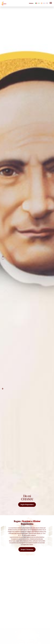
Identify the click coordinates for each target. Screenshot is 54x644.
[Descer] (3, 389)
